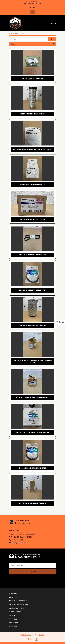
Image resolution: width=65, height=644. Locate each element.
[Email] (32, 566)
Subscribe (33, 572)
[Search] (29, 39)
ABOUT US (13, 597)
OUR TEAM (13, 619)
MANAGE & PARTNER (16, 608)
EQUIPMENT (13, 594)
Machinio (42, 635)
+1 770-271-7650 (33, 2)
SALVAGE (12, 615)
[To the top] (60, 322)
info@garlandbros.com (34, 4)
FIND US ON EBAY (15, 626)
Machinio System (26, 635)
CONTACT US (14, 623)
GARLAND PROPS (15, 612)
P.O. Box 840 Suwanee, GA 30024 (22, 537)
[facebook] (31, 8)
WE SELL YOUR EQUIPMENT (19, 605)
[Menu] (48, 23)
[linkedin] (34, 8)
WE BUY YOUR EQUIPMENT (18, 601)
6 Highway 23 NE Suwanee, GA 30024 (24, 534)
